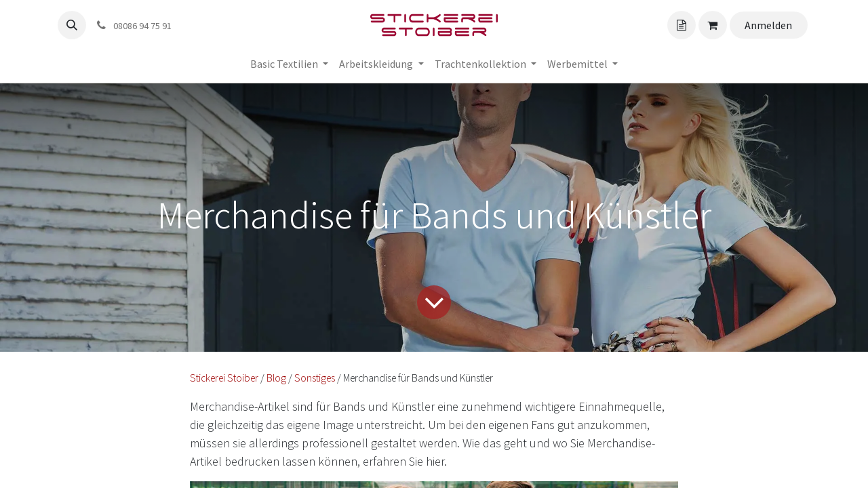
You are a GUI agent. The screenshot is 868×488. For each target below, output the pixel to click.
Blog (276, 378)
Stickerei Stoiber (224, 378)
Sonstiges (315, 378)
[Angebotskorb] (682, 25)
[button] (72, 25)
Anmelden (768, 25)
